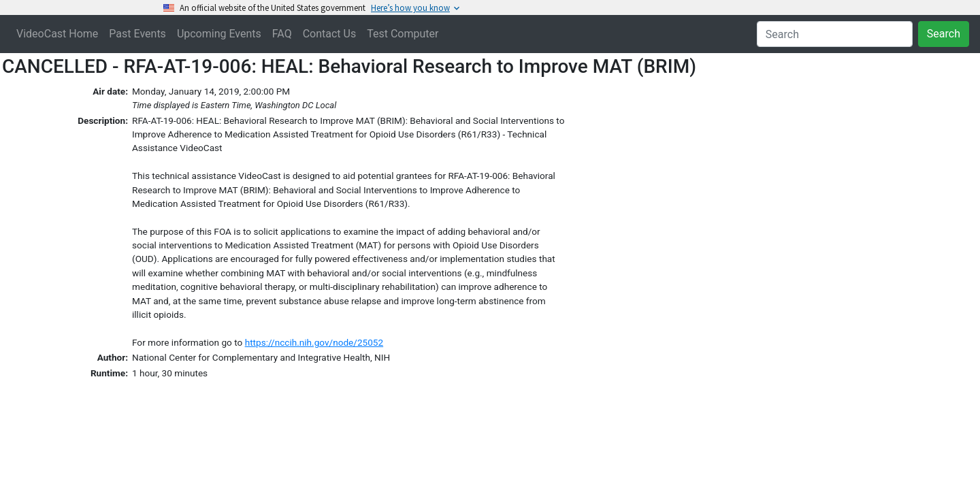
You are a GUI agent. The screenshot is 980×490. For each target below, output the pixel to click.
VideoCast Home (57, 34)
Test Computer (403, 34)
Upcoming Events (219, 34)
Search (944, 34)
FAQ (282, 34)
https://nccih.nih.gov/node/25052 (314, 342)
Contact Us (330, 34)
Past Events (137, 34)
